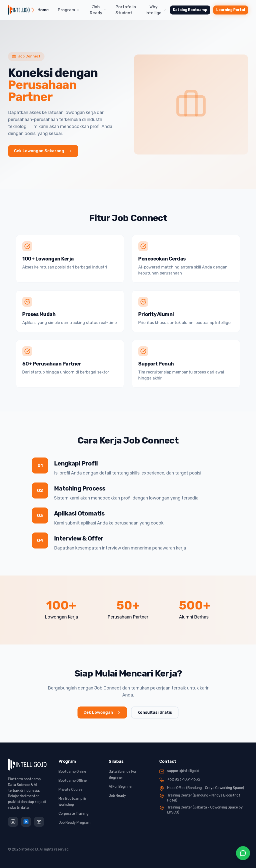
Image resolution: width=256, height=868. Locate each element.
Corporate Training (73, 814)
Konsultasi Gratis (155, 712)
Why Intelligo (156, 10)
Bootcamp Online (72, 772)
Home (43, 10)
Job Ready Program (74, 823)
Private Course (70, 790)
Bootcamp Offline (73, 781)
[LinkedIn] (26, 822)
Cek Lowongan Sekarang (43, 151)
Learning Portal (231, 10)
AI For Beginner (121, 787)
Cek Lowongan (102, 712)
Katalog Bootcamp (190, 10)
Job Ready (98, 10)
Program (69, 10)
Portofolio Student (126, 10)
